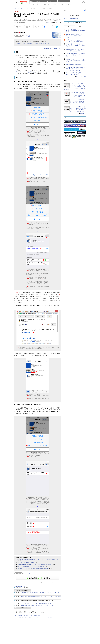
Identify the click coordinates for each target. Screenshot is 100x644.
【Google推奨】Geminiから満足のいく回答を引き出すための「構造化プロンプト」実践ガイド (75, 46)
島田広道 (49, 22)
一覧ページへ (83, 114)
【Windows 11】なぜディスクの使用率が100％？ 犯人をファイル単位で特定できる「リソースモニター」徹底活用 (75, 69)
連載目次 (29, 36)
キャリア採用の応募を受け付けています (73, 18)
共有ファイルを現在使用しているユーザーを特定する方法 (31, 566)
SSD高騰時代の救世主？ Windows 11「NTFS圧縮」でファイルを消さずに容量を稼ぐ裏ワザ (75, 31)
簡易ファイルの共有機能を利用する (26, 563)
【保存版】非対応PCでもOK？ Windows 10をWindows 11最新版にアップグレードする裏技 (76, 55)
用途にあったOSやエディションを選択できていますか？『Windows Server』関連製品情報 (34, 617)
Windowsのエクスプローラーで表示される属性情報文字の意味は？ (37, 603)
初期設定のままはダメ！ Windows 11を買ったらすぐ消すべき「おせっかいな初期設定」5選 (75, 60)
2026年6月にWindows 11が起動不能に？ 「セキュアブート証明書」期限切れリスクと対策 (75, 36)
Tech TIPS (30, 573)
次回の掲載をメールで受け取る (22, 588)
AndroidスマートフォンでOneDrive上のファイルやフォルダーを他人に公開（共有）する (33, 43)
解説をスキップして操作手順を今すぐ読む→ (52, 48)
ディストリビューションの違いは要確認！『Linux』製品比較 (28, 615)
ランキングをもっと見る (81, 76)
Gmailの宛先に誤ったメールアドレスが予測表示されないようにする (37, 606)
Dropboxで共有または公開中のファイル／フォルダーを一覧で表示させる (34, 565)
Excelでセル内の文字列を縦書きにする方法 (75, 65)
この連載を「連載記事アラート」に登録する (38, 578)
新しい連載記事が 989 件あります (24, 590)
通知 (30, 27)
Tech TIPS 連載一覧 (19, 586)
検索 (84, 10)
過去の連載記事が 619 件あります (24, 608)
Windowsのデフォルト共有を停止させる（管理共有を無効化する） (33, 568)
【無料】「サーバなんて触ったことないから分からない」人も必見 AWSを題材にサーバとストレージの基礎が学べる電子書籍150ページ (74, 87)
